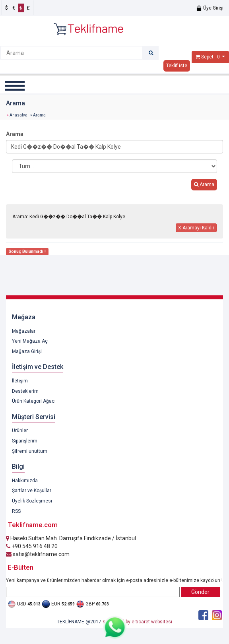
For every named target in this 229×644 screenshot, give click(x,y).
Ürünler (20, 431)
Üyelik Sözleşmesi (32, 501)
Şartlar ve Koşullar (32, 491)
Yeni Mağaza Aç (30, 341)
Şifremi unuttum (30, 451)
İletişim (20, 381)
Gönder (200, 592)
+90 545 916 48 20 (32, 546)
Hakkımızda (25, 481)
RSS (16, 511)
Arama (15, 134)
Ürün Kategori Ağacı (34, 401)
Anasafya (18, 115)
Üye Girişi (210, 8)
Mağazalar (24, 331)
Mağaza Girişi (27, 351)
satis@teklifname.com (38, 554)
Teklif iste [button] (177, 66)
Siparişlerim (25, 441)
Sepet (207, 57)
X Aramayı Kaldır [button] (196, 228)
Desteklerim (25, 391)
